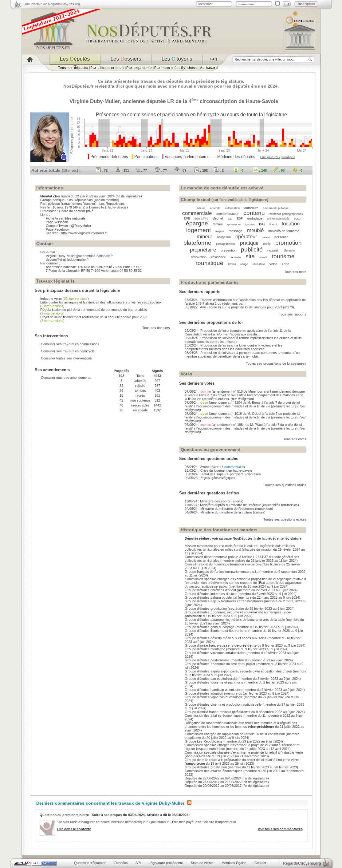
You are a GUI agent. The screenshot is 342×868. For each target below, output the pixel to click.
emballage (255, 218)
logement (199, 230)
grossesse (234, 224)
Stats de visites (202, 863)
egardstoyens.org (302, 863)
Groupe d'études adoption (204, 693)
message (236, 231)
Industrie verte (51, 299)
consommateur (228, 214)
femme (218, 224)
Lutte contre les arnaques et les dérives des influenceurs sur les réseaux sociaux (101, 302)
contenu (254, 213)
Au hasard (209, 68)
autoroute (251, 208)
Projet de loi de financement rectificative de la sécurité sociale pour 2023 (94, 317)
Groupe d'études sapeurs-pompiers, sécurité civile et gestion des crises (238, 671)
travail (232, 264)
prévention (228, 250)
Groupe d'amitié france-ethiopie (208, 712)
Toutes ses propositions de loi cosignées (276, 363)
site (250, 256)
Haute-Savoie (262, 101)
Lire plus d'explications (278, 157)
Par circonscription (107, 68)
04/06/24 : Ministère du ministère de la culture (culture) (225, 512)
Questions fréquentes (90, 863)
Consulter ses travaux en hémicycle (68, 351)
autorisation (232, 208)
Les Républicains (80, 200)
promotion (289, 243)
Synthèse (189, 68)
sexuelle (236, 257)
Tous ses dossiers (156, 328)
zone (285, 264)
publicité (252, 250)
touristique (210, 263)
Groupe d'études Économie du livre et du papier (220, 664)
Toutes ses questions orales (285, 485)
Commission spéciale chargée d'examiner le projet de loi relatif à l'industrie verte (244, 752)
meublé (255, 230)
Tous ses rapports (293, 314)
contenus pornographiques (286, 214)
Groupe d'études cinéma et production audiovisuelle (223, 704)
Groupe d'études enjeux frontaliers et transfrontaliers (224, 601)
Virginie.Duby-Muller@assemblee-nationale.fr (79, 256)
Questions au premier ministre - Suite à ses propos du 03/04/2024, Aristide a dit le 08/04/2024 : (115, 815)
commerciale (197, 213)
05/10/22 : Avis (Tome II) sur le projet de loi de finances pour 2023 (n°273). (240, 307)
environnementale (278, 219)
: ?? (161, 170)
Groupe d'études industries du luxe (211, 594)
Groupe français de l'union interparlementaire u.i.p (222, 572)
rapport (273, 250)
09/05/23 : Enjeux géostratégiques (210, 478)
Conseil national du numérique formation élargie (220, 564)
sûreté (263, 257)
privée (267, 244)
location (291, 224)
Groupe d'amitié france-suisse (207, 645)
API (138, 863)
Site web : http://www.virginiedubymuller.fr (76, 233)
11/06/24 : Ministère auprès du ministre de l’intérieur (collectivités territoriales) (242, 505)
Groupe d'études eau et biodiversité (211, 679)
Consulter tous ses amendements (66, 378)
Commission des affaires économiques (214, 715)
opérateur (246, 236)
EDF (240, 219)
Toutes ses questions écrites (285, 519)
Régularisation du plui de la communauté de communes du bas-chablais (94, 310)
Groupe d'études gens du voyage (210, 627)
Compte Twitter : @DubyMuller (69, 226)
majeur (220, 231)
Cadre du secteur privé (76, 211)
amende (215, 208)
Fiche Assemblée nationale (66, 218)
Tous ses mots (295, 272)
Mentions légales (234, 863)
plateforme (197, 243)
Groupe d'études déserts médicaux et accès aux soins (226, 638)
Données (121, 863)
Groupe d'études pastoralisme (207, 660)
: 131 (122, 170)
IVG (262, 224)
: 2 (219, 170)
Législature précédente (166, 863)
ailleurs (201, 208)
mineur (204, 236)
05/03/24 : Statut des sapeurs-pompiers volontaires (223, 474)
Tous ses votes (295, 439)
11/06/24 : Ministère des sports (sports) (214, 501)
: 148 (260, 170)
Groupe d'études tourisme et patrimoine (214, 682)
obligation (224, 237)
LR (171, 101)
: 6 (238, 170)
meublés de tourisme (284, 231)
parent (266, 237)
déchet (218, 218)
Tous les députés (73, 68)
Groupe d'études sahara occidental (211, 597)
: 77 (141, 170)
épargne (197, 223)
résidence (218, 257)
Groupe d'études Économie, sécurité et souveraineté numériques (233, 612)
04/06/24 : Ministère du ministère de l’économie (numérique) (229, 509)
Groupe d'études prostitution (206, 608)
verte (273, 264)
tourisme (283, 256)
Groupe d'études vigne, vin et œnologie (214, 697)
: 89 (180, 170)
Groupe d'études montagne (205, 649)
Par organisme (139, 68)
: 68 (279, 170)
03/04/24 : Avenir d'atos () (215, 467)
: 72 (102, 170)
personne (281, 237)
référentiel (289, 251)
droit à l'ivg (201, 219)
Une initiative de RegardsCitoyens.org (52, 4)
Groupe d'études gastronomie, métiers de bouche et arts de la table (235, 620)
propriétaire (203, 250)
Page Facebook (58, 229)
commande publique (276, 208)
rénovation (199, 257)
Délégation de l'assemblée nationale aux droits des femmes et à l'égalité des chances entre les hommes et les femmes (241, 725)
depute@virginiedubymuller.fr (67, 260)
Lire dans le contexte (74, 829)
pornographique (226, 244)
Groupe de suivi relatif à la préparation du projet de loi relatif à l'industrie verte (242, 760)
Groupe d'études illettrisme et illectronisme (216, 631)
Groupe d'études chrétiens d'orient (210, 590)
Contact (260, 863)
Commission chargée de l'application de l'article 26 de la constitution (235, 734)
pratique (249, 243)
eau (230, 219)
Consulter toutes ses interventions (66, 358)
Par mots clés (166, 68)
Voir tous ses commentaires (280, 829)
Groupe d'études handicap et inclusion (213, 690)
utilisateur (259, 264)
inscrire (250, 224)
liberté (273, 224)
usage (244, 264)
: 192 (201, 170)
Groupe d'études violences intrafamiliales (215, 653)
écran (298, 219)
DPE (187, 219)
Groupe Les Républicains (204, 741)
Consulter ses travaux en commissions (70, 344)
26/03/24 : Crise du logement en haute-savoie (218, 470)
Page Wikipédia (57, 222)
